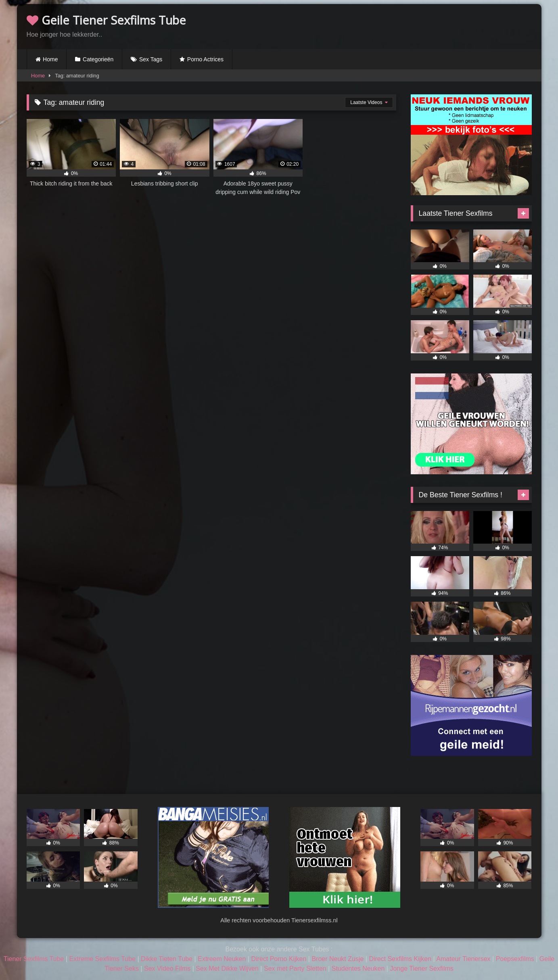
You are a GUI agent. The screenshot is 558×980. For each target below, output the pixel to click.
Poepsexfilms (515, 959)
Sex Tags (151, 59)
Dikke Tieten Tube (167, 959)
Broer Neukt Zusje (338, 959)
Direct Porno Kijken (279, 959)
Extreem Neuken (222, 959)
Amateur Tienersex (463, 959)
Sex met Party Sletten (295, 969)
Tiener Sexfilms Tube (34, 959)
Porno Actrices (205, 59)
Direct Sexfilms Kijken (400, 959)
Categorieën (98, 59)
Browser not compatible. (437, 25)
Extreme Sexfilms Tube (103, 959)
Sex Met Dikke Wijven (227, 969)
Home (50, 59)
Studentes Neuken (358, 969)
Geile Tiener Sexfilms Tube (106, 20)
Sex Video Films (167, 969)
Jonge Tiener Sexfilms (421, 969)
